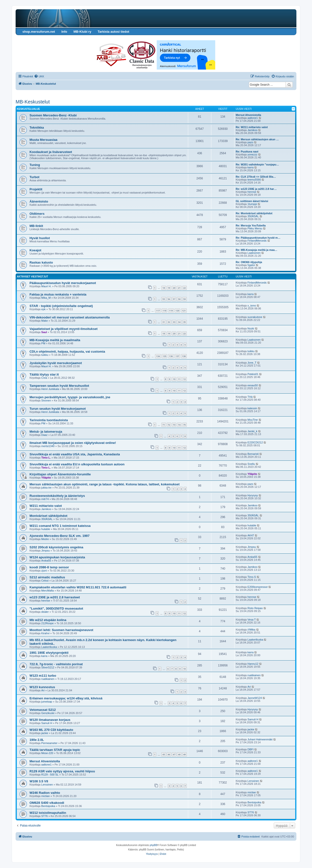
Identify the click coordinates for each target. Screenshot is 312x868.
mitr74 (45, 499)
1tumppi (252, 204)
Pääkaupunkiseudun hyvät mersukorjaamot (63, 283)
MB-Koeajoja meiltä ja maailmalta (55, 340)
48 (179, 754)
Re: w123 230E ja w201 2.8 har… (256, 189)
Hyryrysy (253, 495)
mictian (45, 796)
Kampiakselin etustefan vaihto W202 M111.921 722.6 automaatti (78, 587)
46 (169, 754)
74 (179, 425)
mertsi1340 (48, 446)
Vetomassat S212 (43, 710)
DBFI (250, 749)
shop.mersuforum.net (39, 32)
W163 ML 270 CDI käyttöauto (51, 730)
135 (164, 356)
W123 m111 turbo (43, 676)
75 (185, 425)
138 (184, 356)
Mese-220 (47, 753)
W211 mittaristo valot (46, 506)
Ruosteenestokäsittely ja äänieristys (57, 496)
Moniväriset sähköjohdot (48, 516)
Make (44, 321)
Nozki (251, 328)
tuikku (45, 355)
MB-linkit (36, 226)
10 (174, 379)
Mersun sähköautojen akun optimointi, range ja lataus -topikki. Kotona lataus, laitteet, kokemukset (105, 484)
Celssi (45, 581)
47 (174, 754)
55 (164, 299)
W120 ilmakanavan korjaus (50, 720)
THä (250, 397)
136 (171, 356)
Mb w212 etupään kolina (48, 620)
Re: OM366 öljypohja (249, 262)
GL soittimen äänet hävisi (252, 201)
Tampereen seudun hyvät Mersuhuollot (59, 386)
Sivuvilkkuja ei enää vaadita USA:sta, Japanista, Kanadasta (75, 454)
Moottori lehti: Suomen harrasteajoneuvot (61, 630)
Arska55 (46, 561)
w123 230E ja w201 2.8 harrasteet (55, 597)
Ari (43, 690)
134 (158, 356)
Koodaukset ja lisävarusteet (51, 152)
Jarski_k (252, 431)
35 (185, 322)
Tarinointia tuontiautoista (49, 420)
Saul (44, 332)
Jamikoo (252, 130)
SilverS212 (48, 667)
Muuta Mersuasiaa (43, 140)
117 (158, 311)
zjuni (44, 571)
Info (64, 32)
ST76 (44, 816)
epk (43, 309)
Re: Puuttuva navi (247, 152)
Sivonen (46, 400)
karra (250, 167)
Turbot (34, 177)
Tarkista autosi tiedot (113, 32)
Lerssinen (47, 785)
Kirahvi (45, 633)
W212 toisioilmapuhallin (48, 813)
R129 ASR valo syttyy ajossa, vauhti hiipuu (62, 771)
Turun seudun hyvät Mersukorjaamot (58, 409)
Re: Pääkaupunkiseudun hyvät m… (258, 238)
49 (185, 754)
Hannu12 (253, 664)
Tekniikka (37, 128)
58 (179, 299)
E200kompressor (258, 587)
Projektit (36, 189)
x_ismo (252, 306)
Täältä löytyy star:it (44, 374)
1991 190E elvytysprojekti (49, 653)
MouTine (253, 420)
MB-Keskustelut (33, 102)
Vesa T (252, 620)
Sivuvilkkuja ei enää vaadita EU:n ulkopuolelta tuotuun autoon (77, 464)
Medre (45, 539)
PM (43, 343)
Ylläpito (46, 478)
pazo (250, 142)
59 (185, 299)
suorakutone (255, 317)
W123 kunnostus (42, 687)
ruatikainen (48, 679)
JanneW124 (255, 698)
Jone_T (252, 363)
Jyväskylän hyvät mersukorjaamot (56, 363)
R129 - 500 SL (50, 775)
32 (169, 322)
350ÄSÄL (253, 216)
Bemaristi (253, 454)
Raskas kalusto (41, 262)
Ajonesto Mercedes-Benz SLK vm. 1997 (59, 536)
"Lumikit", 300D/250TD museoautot (56, 608)
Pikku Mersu (255, 228)
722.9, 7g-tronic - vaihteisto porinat (56, 664)
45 (164, 754)
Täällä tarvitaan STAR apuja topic (55, 750)
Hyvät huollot (40, 238)
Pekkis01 (253, 374)
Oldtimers (37, 214)
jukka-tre (46, 488)
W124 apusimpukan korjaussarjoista (57, 557)
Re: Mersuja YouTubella (251, 225)
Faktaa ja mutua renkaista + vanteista (58, 294)
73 (174, 425)
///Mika (251, 630)
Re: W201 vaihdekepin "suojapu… (257, 164)
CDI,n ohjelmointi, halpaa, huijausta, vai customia (67, 352)
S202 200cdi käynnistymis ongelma (56, 547)
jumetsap (47, 702)
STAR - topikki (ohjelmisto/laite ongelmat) (61, 306)
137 (177, 356)
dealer (45, 612)
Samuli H (47, 723)
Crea (44, 378)
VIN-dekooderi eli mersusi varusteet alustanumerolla (70, 317)
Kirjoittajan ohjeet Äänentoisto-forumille (60, 474)
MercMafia (47, 591)
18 (164, 288)
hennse (252, 192)
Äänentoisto (39, 201)
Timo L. (46, 458)
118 (164, 311)
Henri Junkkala (50, 389)
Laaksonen (254, 253)
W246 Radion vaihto (45, 793)
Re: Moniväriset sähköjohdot (254, 213)
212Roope (47, 623)
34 (179, 322)
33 (174, 322)
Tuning (35, 165)
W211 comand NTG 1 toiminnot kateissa (60, 526)
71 (164, 425)
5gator (251, 265)
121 (184, 311)
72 (169, 425)
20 (174, 288)
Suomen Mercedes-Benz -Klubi (53, 115)
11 (179, 379)
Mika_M (46, 298)
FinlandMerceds (257, 241)
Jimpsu (45, 551)
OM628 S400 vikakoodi (47, 803)
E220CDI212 (255, 442)
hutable (46, 529)
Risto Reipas (255, 608)
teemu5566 (254, 180)
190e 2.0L (37, 740)
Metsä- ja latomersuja (46, 432)
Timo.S (252, 577)
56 (169, 299)
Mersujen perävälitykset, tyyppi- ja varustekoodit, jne (70, 397)
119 (171, 311)
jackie (45, 733)
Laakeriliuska (49, 647)
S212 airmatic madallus (47, 577)
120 (177, 311)
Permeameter (49, 743)
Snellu (251, 464)
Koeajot (35, 250)
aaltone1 (253, 118)
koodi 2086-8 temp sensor (49, 567)
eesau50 (253, 385)
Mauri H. (46, 286)
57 (174, 299)
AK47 (251, 535)
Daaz (44, 435)
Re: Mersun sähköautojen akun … (257, 139)
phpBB (154, 845)
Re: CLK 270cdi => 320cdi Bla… (256, 177)
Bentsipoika (48, 806)
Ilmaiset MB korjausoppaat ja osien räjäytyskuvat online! (73, 443)
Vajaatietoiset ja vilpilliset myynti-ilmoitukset (63, 329)
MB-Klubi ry (82, 32)
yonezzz (252, 154)
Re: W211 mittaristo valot (252, 127)
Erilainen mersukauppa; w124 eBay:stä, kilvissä (66, 698)
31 (164, 322)
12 (185, 379)
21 (179, 288)
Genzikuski (48, 713)
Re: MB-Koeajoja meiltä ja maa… (257, 250)
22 (185, 288)
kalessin (252, 408)
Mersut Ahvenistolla (248, 115)
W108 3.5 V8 (39, 781)
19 (169, 288)
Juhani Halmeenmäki (260, 739)
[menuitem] (39, 76)
